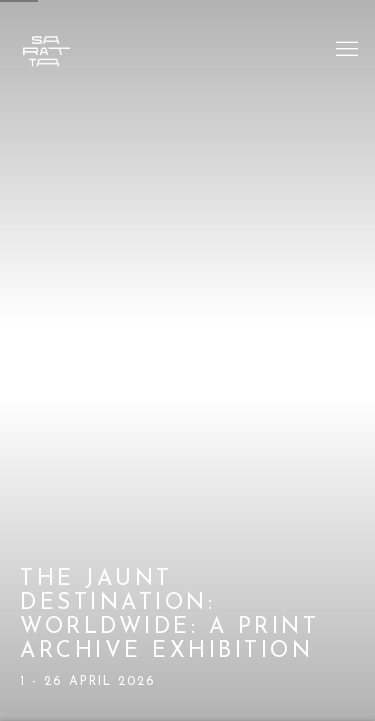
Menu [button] (345, 50)
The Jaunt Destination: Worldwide (187, 360)
